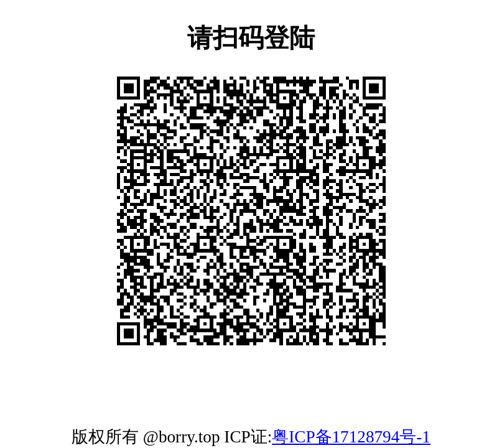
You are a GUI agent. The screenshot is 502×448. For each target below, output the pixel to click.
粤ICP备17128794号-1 (351, 437)
